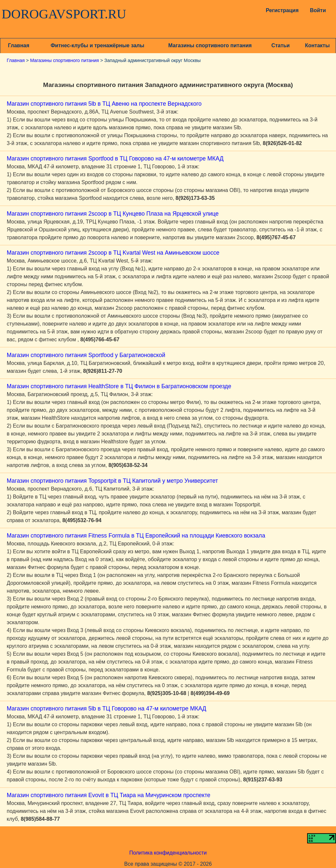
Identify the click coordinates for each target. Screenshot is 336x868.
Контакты (317, 45)
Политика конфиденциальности (168, 853)
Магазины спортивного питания (210, 45)
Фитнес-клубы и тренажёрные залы (97, 45)
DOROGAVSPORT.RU (64, 14)
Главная (19, 45)
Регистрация (281, 10)
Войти (318, 10)
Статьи (281, 45)
